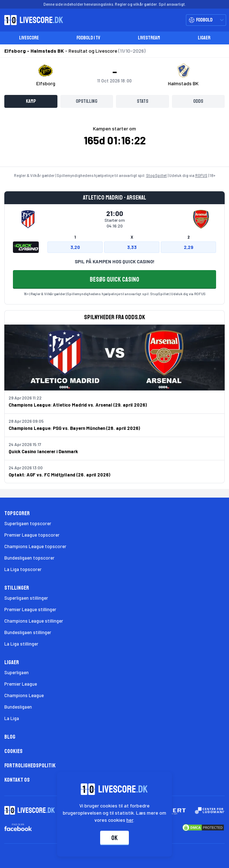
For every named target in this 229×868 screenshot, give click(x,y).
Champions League (24, 695)
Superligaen (17, 672)
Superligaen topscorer (28, 523)
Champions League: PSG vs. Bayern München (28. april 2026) (74, 428)
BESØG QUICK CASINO (114, 279)
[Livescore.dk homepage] (32, 20)
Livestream (149, 38)
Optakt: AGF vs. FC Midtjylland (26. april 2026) (59, 475)
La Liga (12, 718)
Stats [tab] (142, 101)
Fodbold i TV (88, 38)
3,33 (132, 247)
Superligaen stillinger (26, 598)
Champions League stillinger (34, 621)
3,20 (75, 247)
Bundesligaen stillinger (28, 632)
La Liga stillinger (21, 644)
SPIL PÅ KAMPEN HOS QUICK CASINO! (114, 262)
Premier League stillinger (30, 609)
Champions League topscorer (35, 546)
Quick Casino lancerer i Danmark (43, 451)
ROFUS (201, 175)
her (130, 820)
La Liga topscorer (23, 569)
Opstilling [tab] (87, 101)
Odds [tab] (198, 101)
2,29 (188, 247)
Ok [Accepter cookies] (114, 838)
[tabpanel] (114, 140)
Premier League (21, 684)
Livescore (29, 38)
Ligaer (204, 38)
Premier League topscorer (32, 535)
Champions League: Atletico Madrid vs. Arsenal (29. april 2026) (78, 405)
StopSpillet (156, 175)
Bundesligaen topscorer (29, 558)
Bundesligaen (18, 707)
